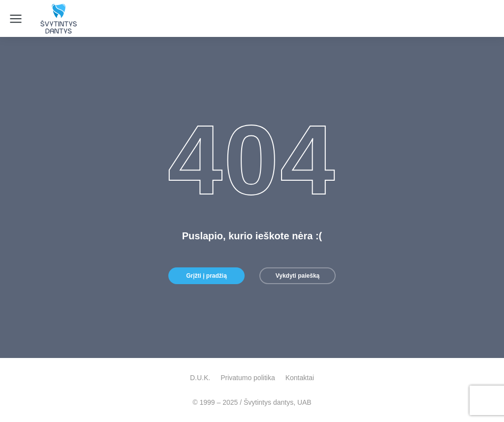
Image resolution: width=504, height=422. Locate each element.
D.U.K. (200, 378)
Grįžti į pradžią (206, 276)
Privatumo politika (248, 378)
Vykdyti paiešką (298, 276)
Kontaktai (300, 378)
